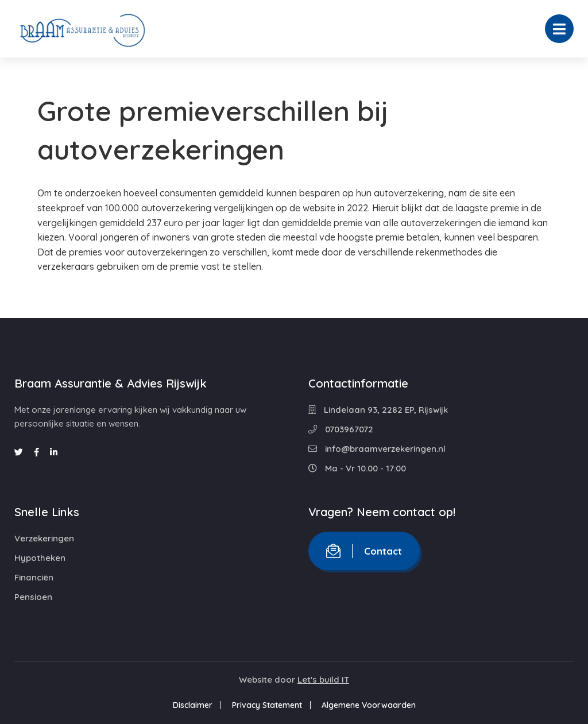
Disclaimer (193, 705)
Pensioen (33, 597)
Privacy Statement (267, 705)
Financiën (34, 577)
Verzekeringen (44, 538)
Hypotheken (40, 558)
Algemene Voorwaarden (369, 705)
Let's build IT (323, 680)
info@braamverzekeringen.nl (377, 449)
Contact (364, 551)
